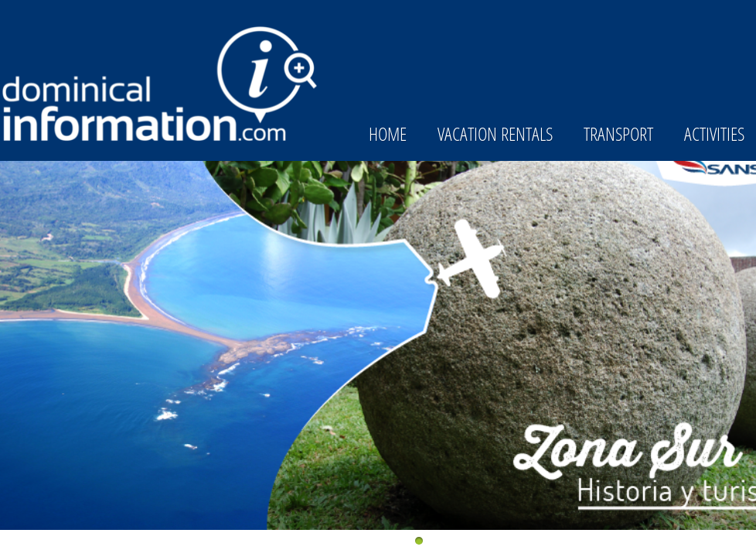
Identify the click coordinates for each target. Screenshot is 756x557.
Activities (714, 133)
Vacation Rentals (495, 133)
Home (388, 133)
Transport (618, 133)
